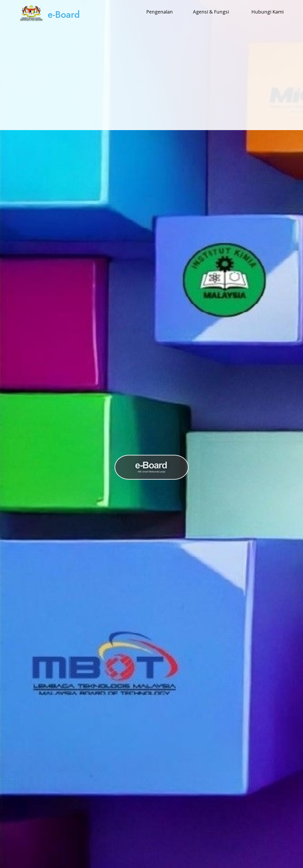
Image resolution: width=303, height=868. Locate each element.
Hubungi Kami (267, 12)
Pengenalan (160, 12)
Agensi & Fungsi (211, 12)
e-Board (64, 14)
